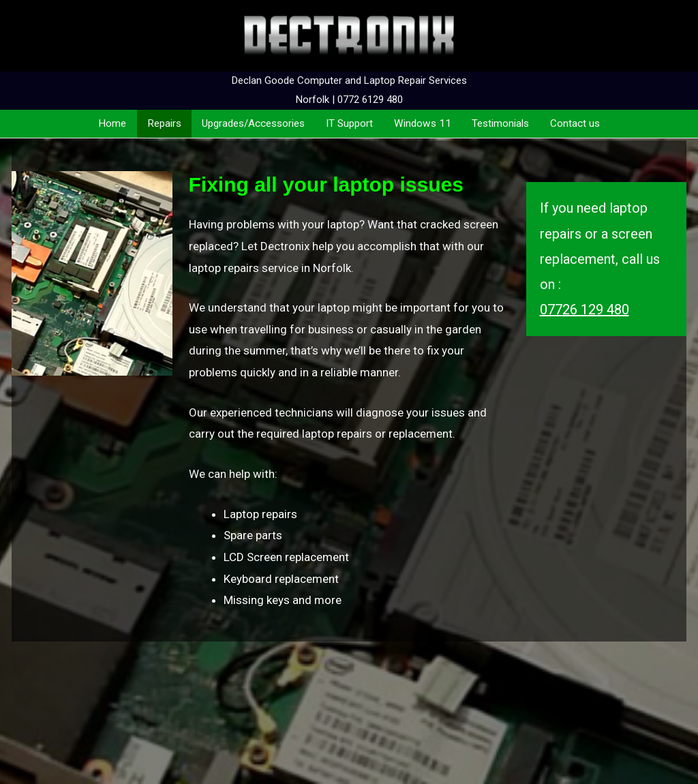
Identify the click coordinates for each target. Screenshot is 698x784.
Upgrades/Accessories (253, 123)
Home (112, 123)
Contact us (575, 123)
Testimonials (500, 123)
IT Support (349, 123)
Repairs (164, 123)
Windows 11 (423, 123)
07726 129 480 (585, 310)
